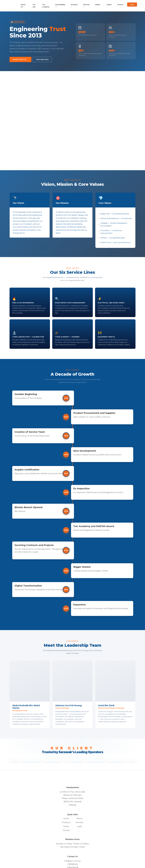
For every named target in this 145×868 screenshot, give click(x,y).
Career (109, 5)
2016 (73, 455)
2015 (72, 436)
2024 (73, 597)
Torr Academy (46, 6)
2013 (72, 398)
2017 (73, 475)
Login (132, 5)
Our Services (42, 59)
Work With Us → (20, 59)
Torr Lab (34, 6)
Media (98, 5)
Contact (120, 5)
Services (86, 6)
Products (74, 6)
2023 (73, 577)
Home (66, 830)
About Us (23, 6)
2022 (73, 536)
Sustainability (60, 6)
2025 (73, 619)
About (79, 830)
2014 (72, 417)
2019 (73, 497)
